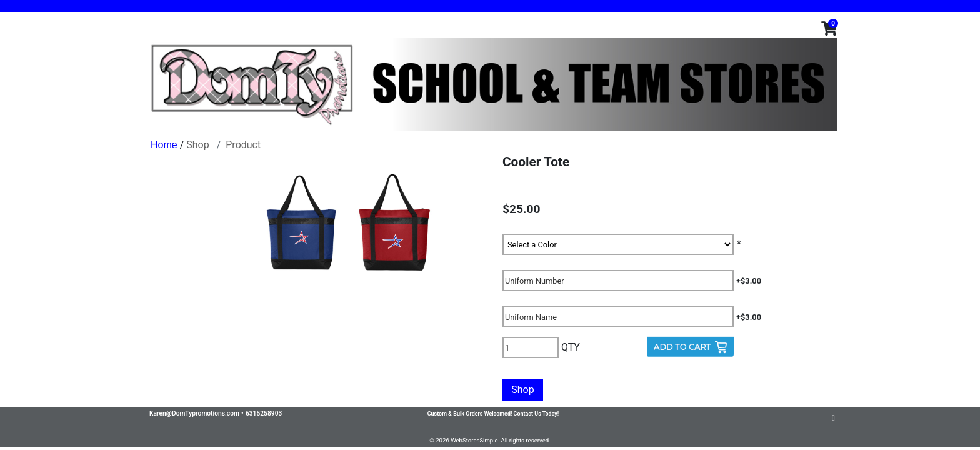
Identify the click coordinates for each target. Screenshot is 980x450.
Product (243, 145)
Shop (197, 145)
